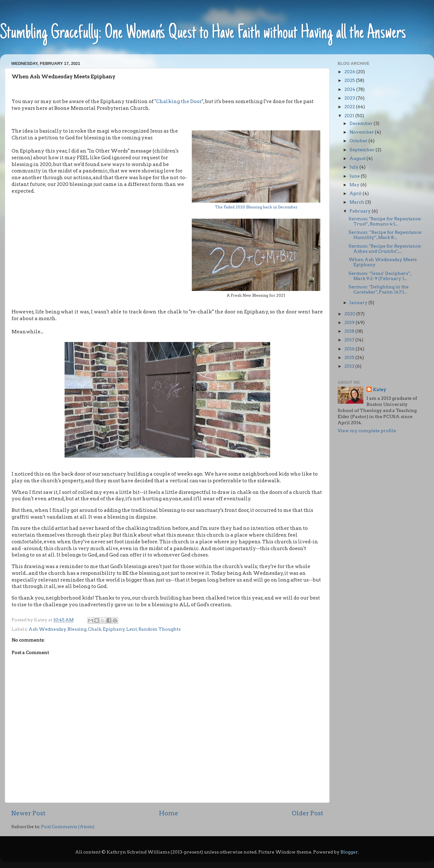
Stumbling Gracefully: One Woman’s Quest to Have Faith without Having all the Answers (203, 34)
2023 (350, 98)
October (359, 141)
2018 (350, 331)
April (356, 193)
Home (169, 813)
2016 (350, 349)
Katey (380, 390)
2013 (350, 366)
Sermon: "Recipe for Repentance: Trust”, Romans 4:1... (385, 221)
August (358, 158)
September (363, 150)
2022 (350, 107)
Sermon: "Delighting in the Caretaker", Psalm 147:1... (379, 289)
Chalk (95, 629)
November (362, 132)
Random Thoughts (159, 629)
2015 (350, 357)
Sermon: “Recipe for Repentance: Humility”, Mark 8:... (385, 235)
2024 (350, 89)
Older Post (307, 813)
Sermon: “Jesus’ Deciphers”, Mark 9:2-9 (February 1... (380, 276)
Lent (132, 629)
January (359, 302)
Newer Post (28, 813)
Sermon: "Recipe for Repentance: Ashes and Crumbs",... (385, 249)
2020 (350, 314)
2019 (350, 322)
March (357, 202)
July (354, 167)
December (362, 123)
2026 (350, 72)
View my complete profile (367, 431)
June (355, 176)
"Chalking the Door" (179, 101)
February (361, 211)
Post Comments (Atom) (68, 827)
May (355, 185)
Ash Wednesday (47, 629)
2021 (350, 116)
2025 (350, 80)
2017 (350, 340)
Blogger (349, 852)
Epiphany (114, 629)
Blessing (77, 629)
